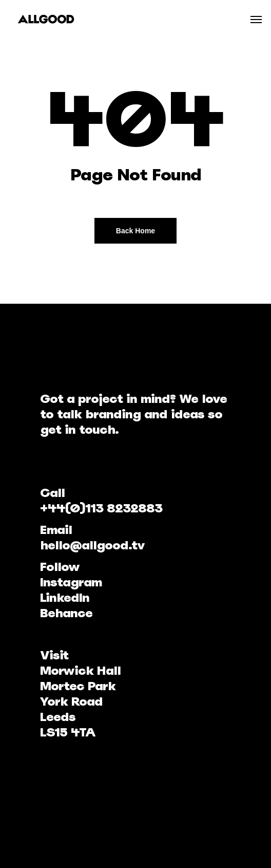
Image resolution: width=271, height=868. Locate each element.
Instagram (71, 582)
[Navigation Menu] (256, 19)
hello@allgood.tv (92, 545)
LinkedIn (65, 597)
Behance (66, 613)
